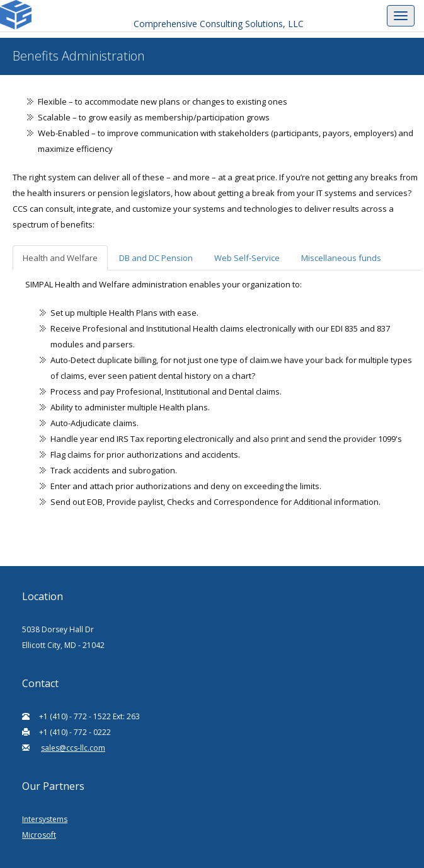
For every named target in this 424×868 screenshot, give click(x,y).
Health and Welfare (60, 258)
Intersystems (45, 819)
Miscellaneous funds (341, 258)
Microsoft (39, 835)
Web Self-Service (247, 258)
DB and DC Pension (156, 258)
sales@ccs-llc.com (73, 748)
